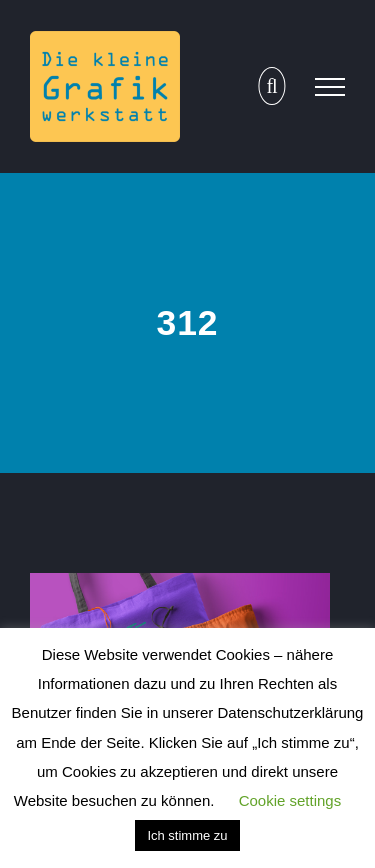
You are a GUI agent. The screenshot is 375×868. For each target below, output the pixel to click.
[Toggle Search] (271, 86)
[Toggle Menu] (330, 87)
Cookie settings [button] (290, 800)
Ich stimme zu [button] (187, 835)
